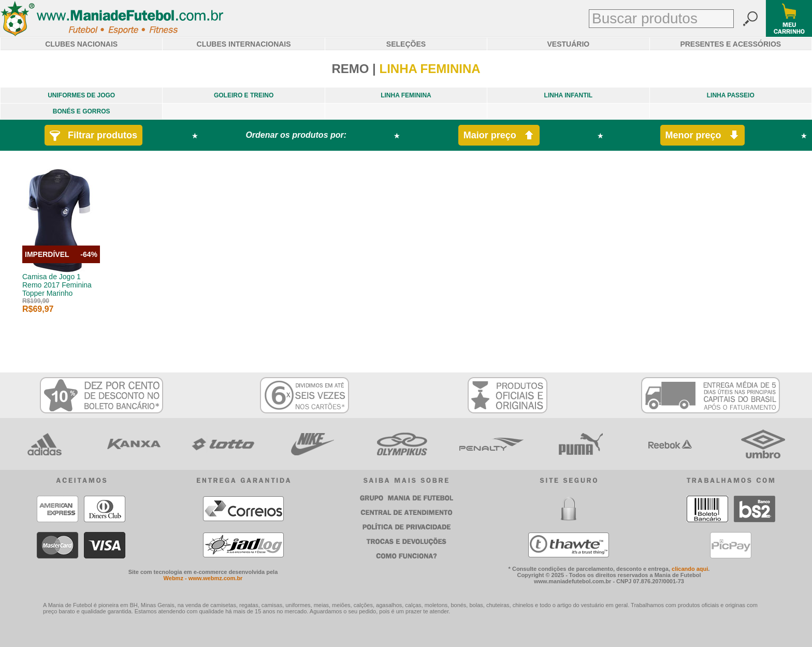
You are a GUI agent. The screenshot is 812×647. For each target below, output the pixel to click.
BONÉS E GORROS (82, 111)
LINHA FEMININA (406, 95)
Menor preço (702, 135)
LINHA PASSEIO (731, 95)
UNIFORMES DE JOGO (81, 95)
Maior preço (499, 135)
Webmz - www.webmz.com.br (203, 578)
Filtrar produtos (93, 135)
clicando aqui (690, 569)
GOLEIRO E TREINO (244, 95)
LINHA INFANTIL (569, 95)
